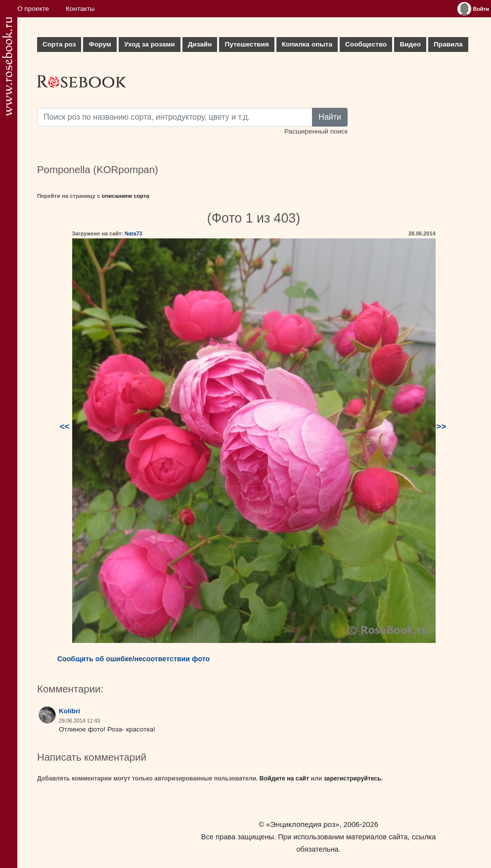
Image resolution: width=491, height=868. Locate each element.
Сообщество (366, 44)
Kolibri (69, 711)
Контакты (80, 9)
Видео (410, 44)
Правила (448, 44)
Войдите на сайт (284, 778)
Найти (330, 117)
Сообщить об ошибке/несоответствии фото (134, 659)
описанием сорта (126, 196)
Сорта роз (59, 44)
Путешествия (246, 44)
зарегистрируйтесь (353, 778)
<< (65, 427)
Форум (100, 44)
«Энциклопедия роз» (303, 824)
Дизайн (200, 44)
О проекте (33, 9)
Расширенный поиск (316, 131)
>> (442, 427)
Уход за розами (150, 44)
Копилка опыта (307, 44)
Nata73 (134, 233)
